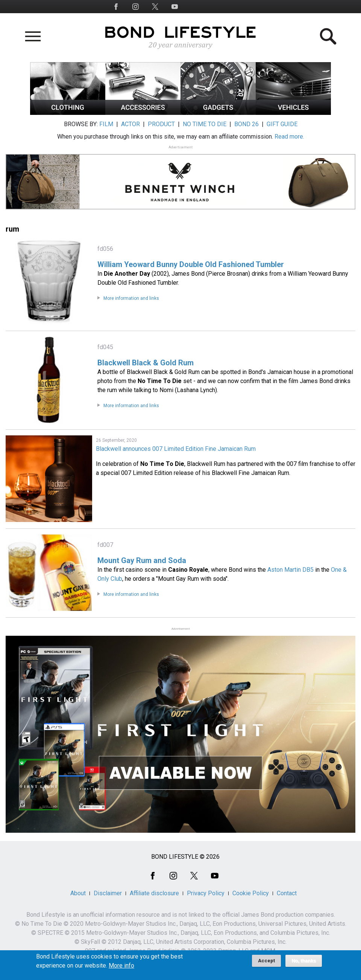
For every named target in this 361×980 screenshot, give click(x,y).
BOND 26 (246, 124)
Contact (287, 893)
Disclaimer (108, 893)
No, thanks (304, 962)
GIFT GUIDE (282, 124)
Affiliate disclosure (154, 893)
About (78, 893)
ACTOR (130, 124)
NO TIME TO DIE (205, 124)
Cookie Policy (251, 893)
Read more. (289, 137)
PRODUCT (161, 124)
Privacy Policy (206, 893)
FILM (106, 124)
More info (121, 966)
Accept (266, 961)
